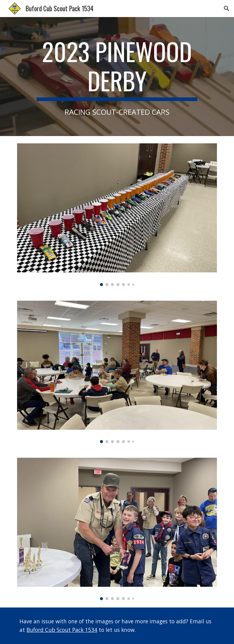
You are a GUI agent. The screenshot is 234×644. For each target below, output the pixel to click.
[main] (117, 77)
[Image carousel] (117, 215)
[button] (227, 9)
